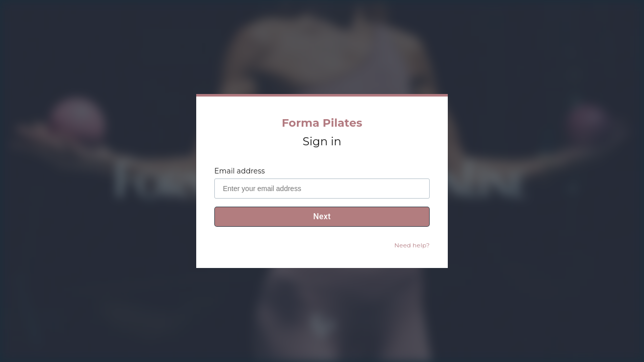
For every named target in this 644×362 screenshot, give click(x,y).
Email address (239, 171)
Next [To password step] (322, 216)
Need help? (412, 245)
